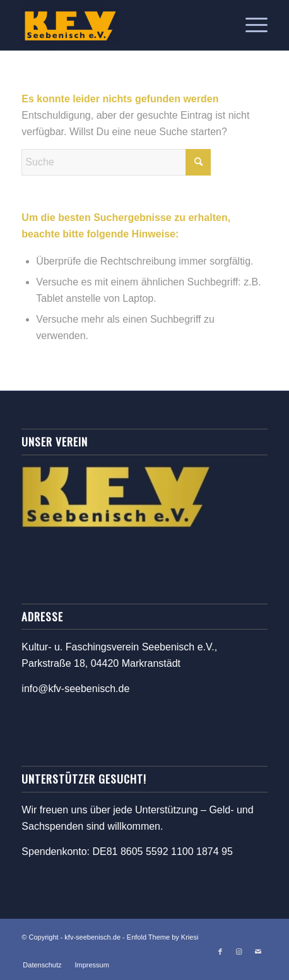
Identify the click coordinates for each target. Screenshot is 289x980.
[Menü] (250, 25)
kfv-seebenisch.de (92, 937)
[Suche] (116, 162)
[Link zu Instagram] (239, 952)
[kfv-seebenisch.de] (120, 25)
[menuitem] (250, 25)
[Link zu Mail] (258, 952)
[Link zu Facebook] (220, 952)
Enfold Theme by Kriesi (163, 937)
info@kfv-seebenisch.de (75, 689)
